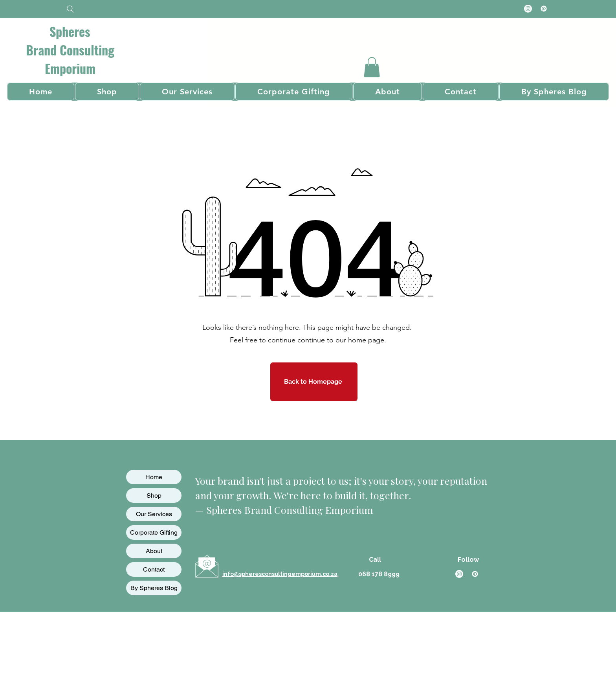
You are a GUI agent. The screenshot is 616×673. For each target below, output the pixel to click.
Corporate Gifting (154, 532)
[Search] (70, 9)
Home (154, 477)
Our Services (154, 514)
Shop (154, 496)
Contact (154, 569)
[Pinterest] (544, 9)
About (154, 551)
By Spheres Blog (154, 588)
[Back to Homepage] (314, 382)
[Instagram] (528, 9)
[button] (372, 67)
